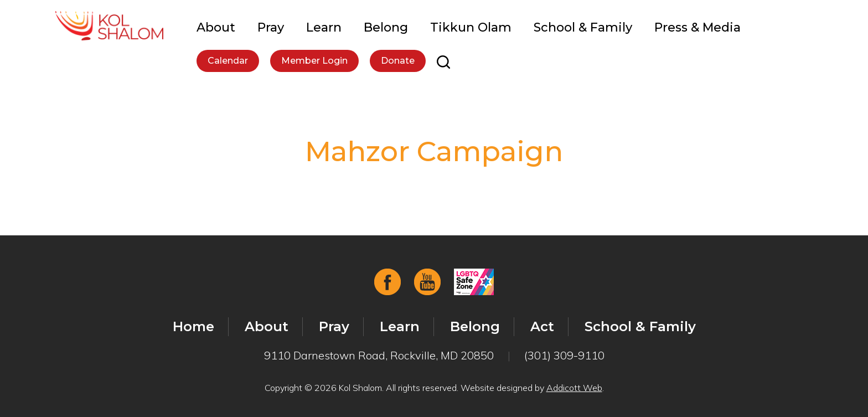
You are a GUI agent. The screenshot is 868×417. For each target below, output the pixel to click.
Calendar (228, 61)
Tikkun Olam (471, 27)
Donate (398, 61)
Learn (324, 27)
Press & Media (697, 27)
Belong (386, 27)
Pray (271, 27)
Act (542, 326)
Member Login (314, 61)
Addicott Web (574, 388)
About (216, 27)
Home (193, 326)
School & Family (583, 27)
